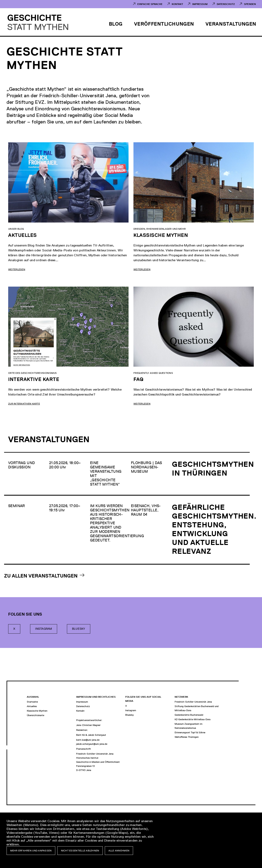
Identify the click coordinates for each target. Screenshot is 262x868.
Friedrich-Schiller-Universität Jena (193, 702)
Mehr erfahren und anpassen (31, 851)
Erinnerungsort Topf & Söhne (190, 732)
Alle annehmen (119, 851)
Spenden (250, 4)
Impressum (200, 4)
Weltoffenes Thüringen (187, 737)
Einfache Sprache (150, 4)
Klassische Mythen (37, 711)
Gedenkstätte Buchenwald (189, 715)
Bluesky (79, 629)
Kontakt (177, 4)
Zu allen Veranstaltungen (41, 576)
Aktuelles (32, 706)
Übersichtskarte (36, 715)
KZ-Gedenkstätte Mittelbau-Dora (193, 719)
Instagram (43, 629)
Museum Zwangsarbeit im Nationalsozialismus (189, 726)
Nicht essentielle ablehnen (80, 851)
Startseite (32, 702)
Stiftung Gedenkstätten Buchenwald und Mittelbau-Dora (197, 708)
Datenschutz (226, 4)
